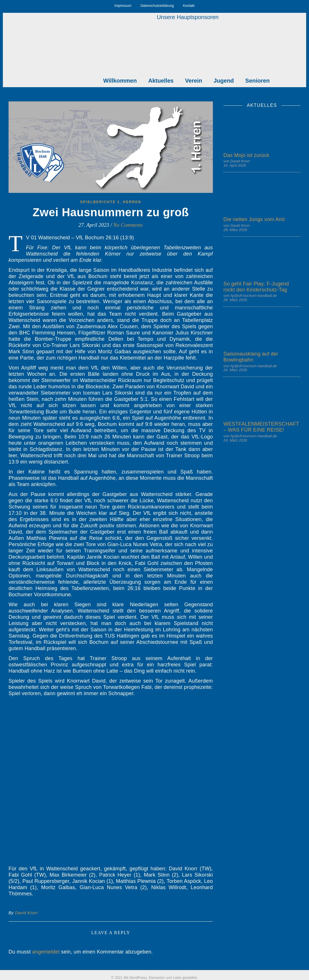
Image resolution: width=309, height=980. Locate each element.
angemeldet (46, 952)
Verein (193, 81)
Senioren (258, 81)
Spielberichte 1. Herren (111, 202)
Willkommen (120, 81)
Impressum (123, 6)
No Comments (128, 225)
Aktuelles (161, 81)
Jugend (224, 81)
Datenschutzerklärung (157, 6)
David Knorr (27, 913)
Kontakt (189, 6)
